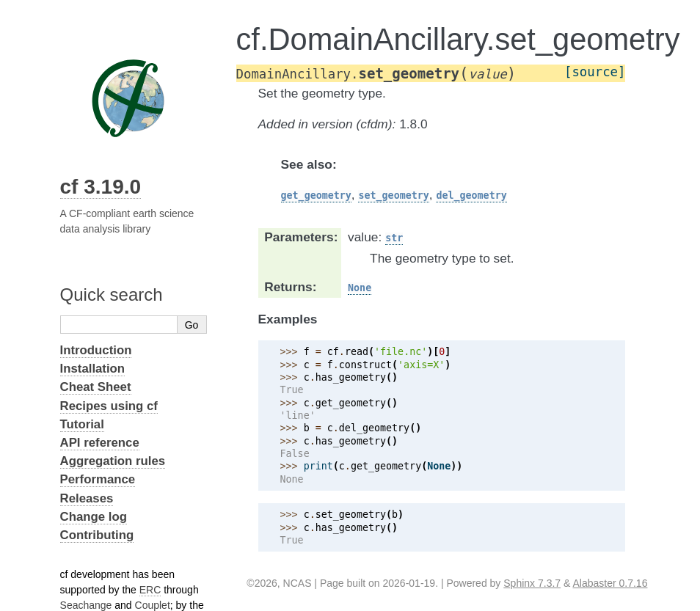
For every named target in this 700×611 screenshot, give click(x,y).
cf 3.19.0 (101, 187)
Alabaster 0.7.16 (610, 583)
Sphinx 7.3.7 (532, 583)
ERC (150, 590)
